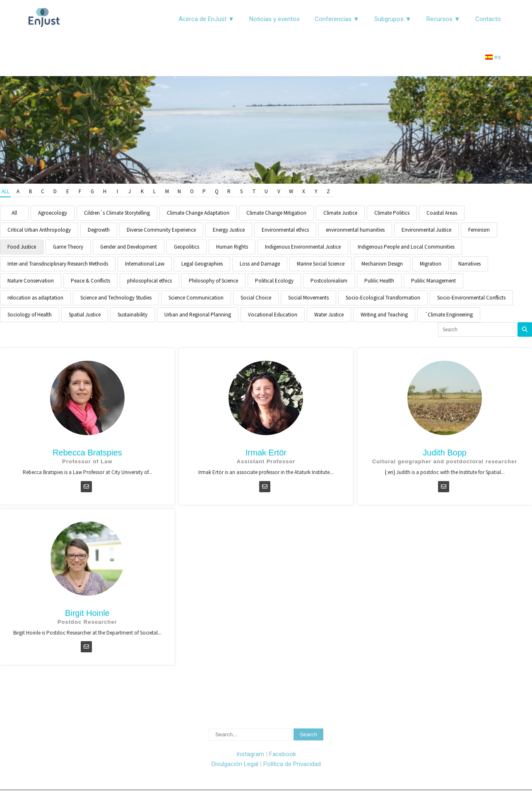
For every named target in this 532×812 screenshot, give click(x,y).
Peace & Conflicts (90, 281)
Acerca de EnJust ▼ (206, 19)
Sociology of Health (30, 315)
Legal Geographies (202, 264)
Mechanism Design (382, 264)
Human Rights (232, 247)
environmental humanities (355, 230)
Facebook (283, 754)
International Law (145, 264)
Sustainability (132, 315)
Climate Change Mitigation (276, 213)
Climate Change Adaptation (198, 213)
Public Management (433, 281)
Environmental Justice (426, 230)
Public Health (379, 281)
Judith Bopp (445, 453)
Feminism (479, 230)
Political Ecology (274, 281)
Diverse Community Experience (161, 230)
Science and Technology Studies (116, 298)
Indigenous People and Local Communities (406, 247)
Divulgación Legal (235, 764)
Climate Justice (340, 213)
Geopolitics (187, 247)
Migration (431, 264)
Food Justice (22, 247)
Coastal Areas (442, 213)
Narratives (469, 264)
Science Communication (196, 298)
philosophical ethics (149, 281)
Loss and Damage (260, 264)
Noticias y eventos (274, 19)
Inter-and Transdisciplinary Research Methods (58, 264)
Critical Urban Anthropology (39, 230)
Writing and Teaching (384, 315)
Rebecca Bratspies (87, 453)
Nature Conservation (31, 281)
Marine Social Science (321, 264)
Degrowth (99, 230)
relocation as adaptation (35, 298)
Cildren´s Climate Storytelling (117, 213)
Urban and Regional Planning (198, 315)
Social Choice (256, 298)
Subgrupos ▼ (393, 19)
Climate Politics (392, 213)
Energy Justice (229, 230)
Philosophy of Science (213, 281)
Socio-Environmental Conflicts (471, 298)
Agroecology (53, 213)
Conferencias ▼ (337, 19)
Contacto (488, 19)
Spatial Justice (85, 315)
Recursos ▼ (443, 19)
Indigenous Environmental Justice (303, 247)
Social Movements (308, 298)
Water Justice (329, 315)
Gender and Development (129, 247)
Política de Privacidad (292, 764)
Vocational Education (273, 315)
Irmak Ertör (266, 453)
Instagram (250, 754)
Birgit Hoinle (87, 613)
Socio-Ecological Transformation (383, 298)
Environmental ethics (285, 230)
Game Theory (68, 247)
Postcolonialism (329, 281)
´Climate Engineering (449, 315)
